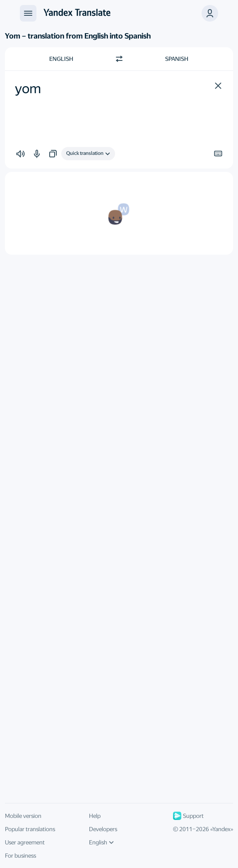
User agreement (25, 842)
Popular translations (30, 829)
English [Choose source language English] (61, 59)
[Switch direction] (119, 59)
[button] (210, 13)
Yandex (221, 829)
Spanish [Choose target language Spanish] (177, 59)
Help (95, 816)
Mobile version (23, 816)
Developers (103, 829)
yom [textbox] (28, 89)
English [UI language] (101, 842)
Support (188, 816)
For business (20, 856)
